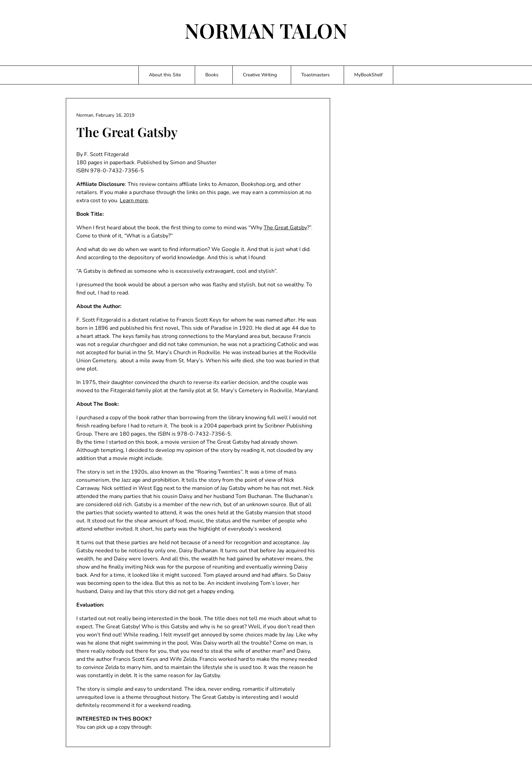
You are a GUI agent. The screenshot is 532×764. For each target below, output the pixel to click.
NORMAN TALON (266, 30)
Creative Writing (260, 75)
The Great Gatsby (285, 228)
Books (212, 75)
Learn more (134, 200)
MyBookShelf (368, 75)
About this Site (165, 75)
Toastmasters (316, 75)
